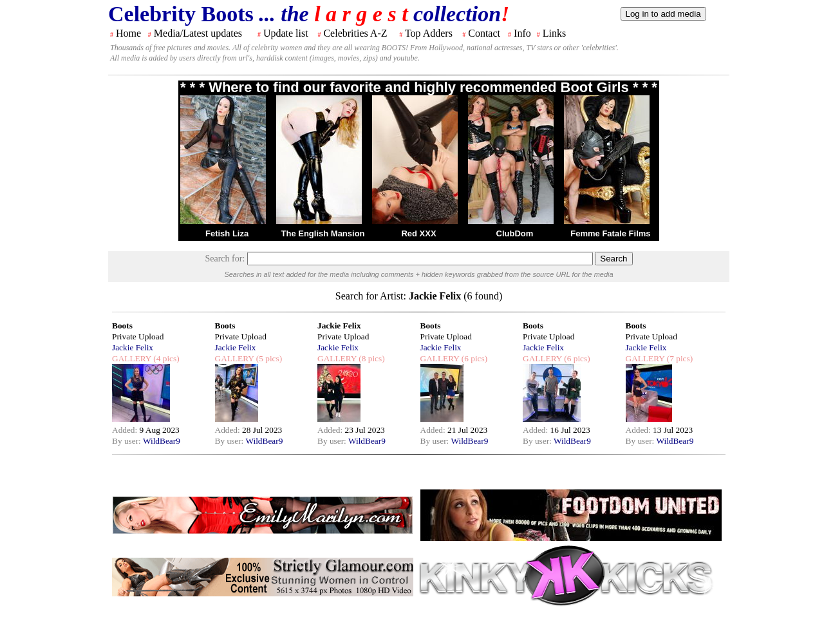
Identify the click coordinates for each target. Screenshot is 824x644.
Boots (122, 326)
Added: (126, 430)
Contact (484, 33)
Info (522, 33)
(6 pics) (473, 358)
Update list (286, 33)
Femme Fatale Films (610, 233)
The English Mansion (323, 233)
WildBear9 (162, 441)
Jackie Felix (133, 347)
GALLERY (132, 358)
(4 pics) (165, 358)
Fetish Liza (227, 233)
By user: (127, 441)
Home (128, 33)
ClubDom (515, 233)
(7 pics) (679, 358)
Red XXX (418, 233)
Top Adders (429, 33)
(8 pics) (371, 358)
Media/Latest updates (198, 33)
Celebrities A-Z (355, 33)
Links (554, 33)
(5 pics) (268, 358)
